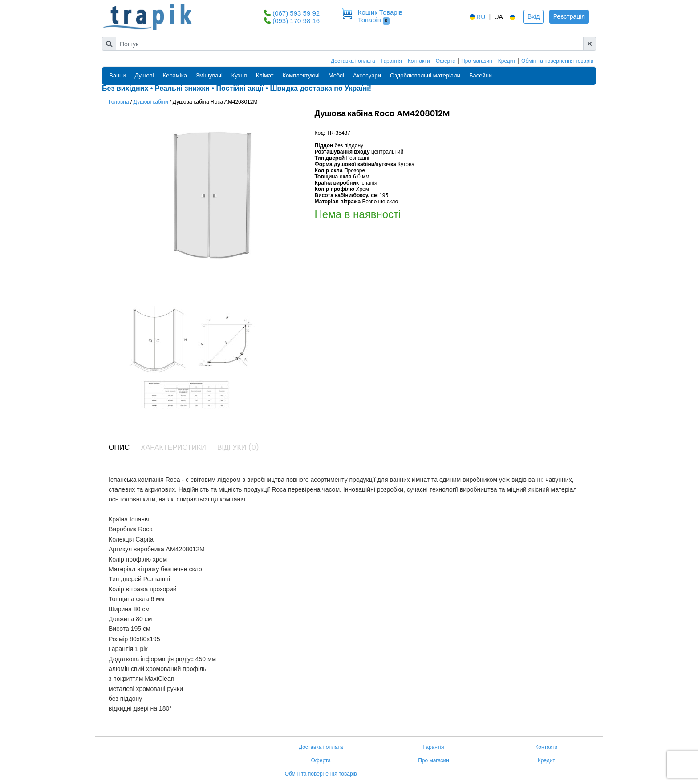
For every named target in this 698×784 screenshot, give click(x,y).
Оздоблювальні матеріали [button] (425, 75)
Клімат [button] (265, 75)
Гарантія (392, 61)
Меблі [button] (336, 75)
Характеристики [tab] (173, 447)
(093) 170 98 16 (296, 21)
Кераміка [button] (175, 75)
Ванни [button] (118, 75)
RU (477, 17)
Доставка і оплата (353, 61)
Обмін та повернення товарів (557, 61)
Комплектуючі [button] (301, 75)
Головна (119, 102)
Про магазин (477, 61)
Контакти (419, 61)
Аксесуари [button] (367, 75)
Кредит (507, 61)
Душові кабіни (151, 102)
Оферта (446, 61)
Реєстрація (569, 16)
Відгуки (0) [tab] (238, 447)
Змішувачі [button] (209, 75)
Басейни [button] (481, 75)
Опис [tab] (119, 447)
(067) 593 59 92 (296, 13)
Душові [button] (144, 75)
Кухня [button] (239, 75)
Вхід (534, 16)
